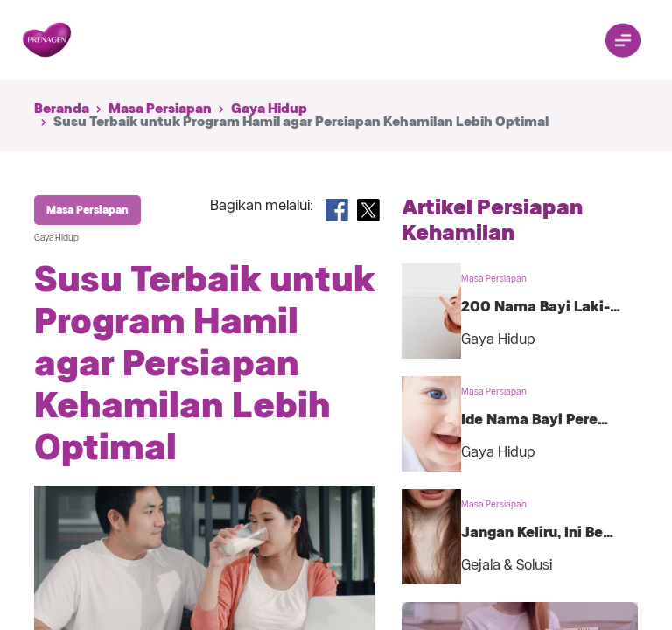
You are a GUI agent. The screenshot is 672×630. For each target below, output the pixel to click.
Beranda (62, 108)
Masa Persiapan (160, 108)
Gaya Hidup (269, 108)
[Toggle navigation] (623, 40)
